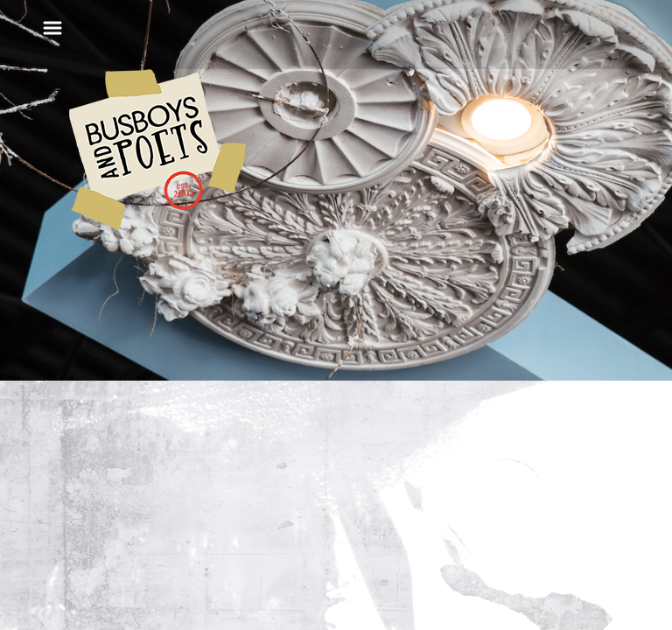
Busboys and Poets (157, 150)
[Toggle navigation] (52, 28)
